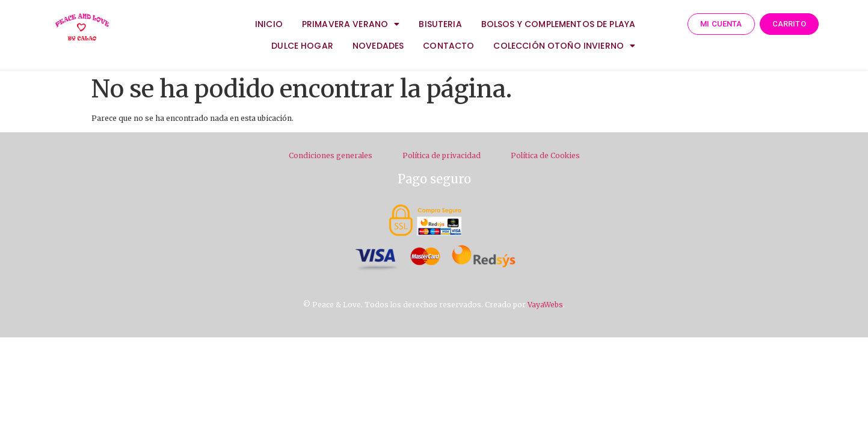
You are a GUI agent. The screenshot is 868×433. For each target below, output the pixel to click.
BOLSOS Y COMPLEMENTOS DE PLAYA (559, 24)
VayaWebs (545, 305)
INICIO (269, 24)
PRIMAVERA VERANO (351, 24)
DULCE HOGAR (302, 46)
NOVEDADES (378, 46)
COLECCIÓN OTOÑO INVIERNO (564, 46)
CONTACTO (448, 46)
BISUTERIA (440, 24)
